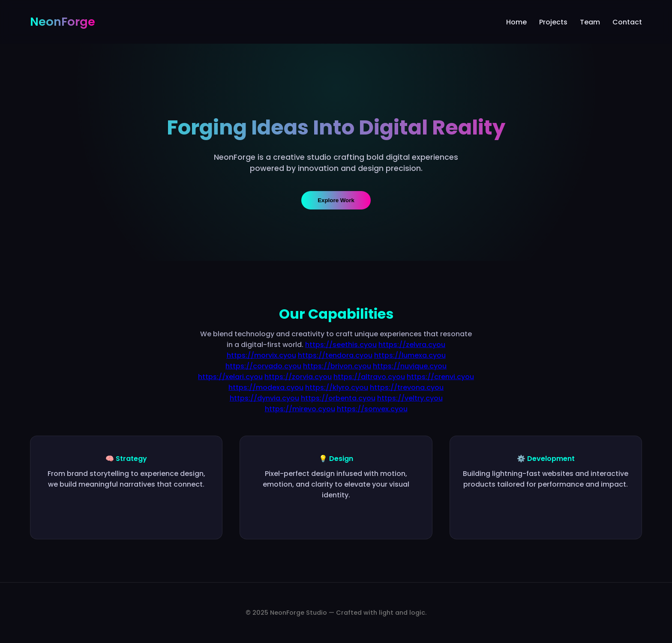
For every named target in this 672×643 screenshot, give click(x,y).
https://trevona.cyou (407, 387)
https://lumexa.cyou (410, 355)
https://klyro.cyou (337, 387)
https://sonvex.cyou (372, 409)
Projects (553, 22)
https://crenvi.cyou (440, 377)
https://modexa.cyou (266, 387)
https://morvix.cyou (261, 355)
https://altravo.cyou (369, 377)
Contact (627, 22)
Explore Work (336, 200)
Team (590, 22)
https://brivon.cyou (337, 366)
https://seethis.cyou (341, 345)
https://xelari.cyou (230, 377)
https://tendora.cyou (335, 355)
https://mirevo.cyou (300, 409)
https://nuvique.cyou (410, 366)
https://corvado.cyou (263, 366)
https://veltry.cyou (410, 398)
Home (516, 22)
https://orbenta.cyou (338, 398)
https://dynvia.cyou (264, 398)
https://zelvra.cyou (412, 345)
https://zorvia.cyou (298, 377)
